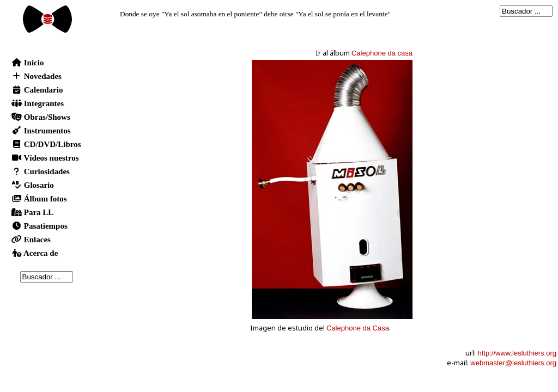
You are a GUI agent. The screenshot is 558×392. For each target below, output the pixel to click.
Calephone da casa (382, 53)
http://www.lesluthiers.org (517, 353)
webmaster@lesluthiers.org (513, 363)
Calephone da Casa (358, 328)
